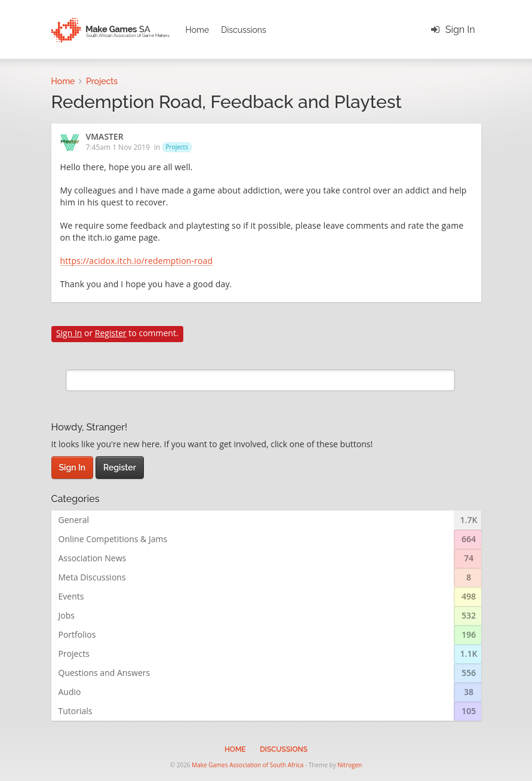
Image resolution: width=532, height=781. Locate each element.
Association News (93, 558)
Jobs (67, 615)
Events (71, 596)
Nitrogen (350, 765)
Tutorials (76, 711)
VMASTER (105, 137)
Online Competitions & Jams (113, 539)
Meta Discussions (92, 577)
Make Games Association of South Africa (247, 765)
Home (198, 30)
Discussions (244, 30)
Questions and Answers (104, 673)
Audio (70, 692)
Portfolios (77, 634)
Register (111, 333)
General (74, 520)
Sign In (460, 30)
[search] (260, 380)
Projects (177, 147)
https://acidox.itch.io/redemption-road (137, 262)
